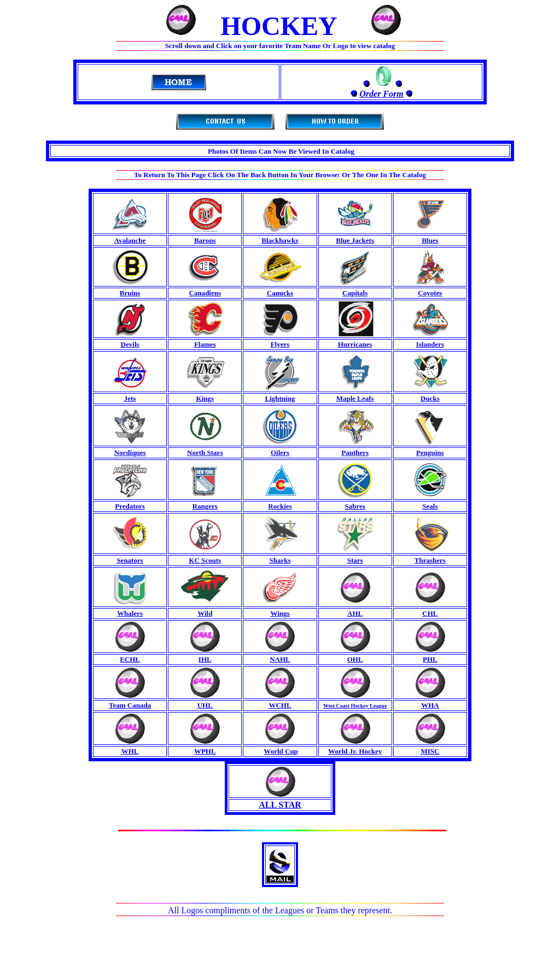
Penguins (430, 453)
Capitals (355, 293)
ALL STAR (280, 805)
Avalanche (130, 240)
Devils (130, 344)
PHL (430, 659)
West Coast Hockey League (355, 706)
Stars (355, 560)
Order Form (381, 94)
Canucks (280, 293)
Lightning (280, 398)
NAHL (280, 659)
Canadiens (205, 293)
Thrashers (430, 560)
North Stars (205, 453)
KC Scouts (205, 560)
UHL (205, 705)
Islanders (430, 344)
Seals (430, 506)
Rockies (280, 506)
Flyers (280, 344)
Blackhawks (280, 240)
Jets (130, 398)
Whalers (130, 613)
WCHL (280, 705)
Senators (130, 560)
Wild (205, 613)
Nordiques (130, 453)
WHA (430, 705)
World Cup (281, 751)
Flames (205, 344)
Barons (205, 240)
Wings (280, 613)
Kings (205, 398)
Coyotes (430, 293)
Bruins (130, 293)
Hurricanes (355, 344)
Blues (430, 240)
